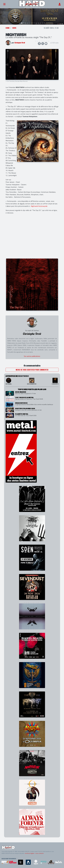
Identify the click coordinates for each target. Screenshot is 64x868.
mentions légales (30, 853)
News (14, 28)
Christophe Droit (20, 43)
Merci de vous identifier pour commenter (32, 370)
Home (8, 28)
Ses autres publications (32, 356)
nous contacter (40, 853)
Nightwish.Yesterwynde (39, 206)
